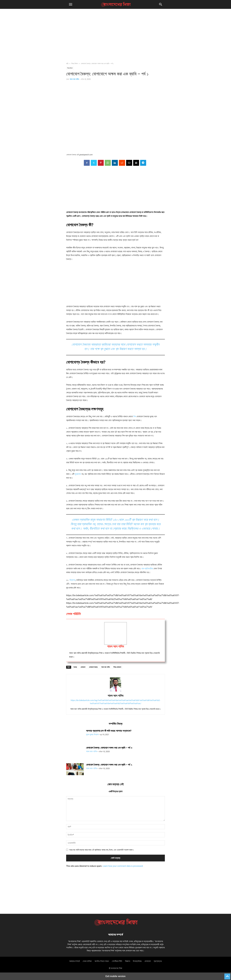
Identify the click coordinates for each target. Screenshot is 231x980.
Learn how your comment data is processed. (123, 866)
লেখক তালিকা (87, 961)
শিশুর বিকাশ (75, 64)
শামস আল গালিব (74, 79)
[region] (115, 37)
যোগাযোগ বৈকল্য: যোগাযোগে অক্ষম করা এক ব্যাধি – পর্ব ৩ (109, 748)
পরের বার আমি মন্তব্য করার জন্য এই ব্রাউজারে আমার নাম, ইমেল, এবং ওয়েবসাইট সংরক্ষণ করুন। (102, 850)
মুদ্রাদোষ (78, 474)
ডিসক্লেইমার (137, 961)
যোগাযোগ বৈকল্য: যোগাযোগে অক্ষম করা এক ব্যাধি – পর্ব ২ (109, 765)
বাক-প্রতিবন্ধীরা (147, 569)
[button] (71, 4)
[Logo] (115, 926)
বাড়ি (67, 64)
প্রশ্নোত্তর (158, 961)
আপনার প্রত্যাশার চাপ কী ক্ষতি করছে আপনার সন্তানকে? (109, 731)
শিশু (135, 416)
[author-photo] (115, 692)
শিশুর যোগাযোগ (117, 667)
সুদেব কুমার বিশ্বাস (92, 734)
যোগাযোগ (83, 667)
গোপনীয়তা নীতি (117, 961)
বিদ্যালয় (72, 580)
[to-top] (227, 975)
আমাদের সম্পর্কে (74, 961)
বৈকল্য (75, 667)
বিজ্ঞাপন (128, 961)
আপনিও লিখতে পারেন (102, 961)
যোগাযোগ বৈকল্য (93, 667)
